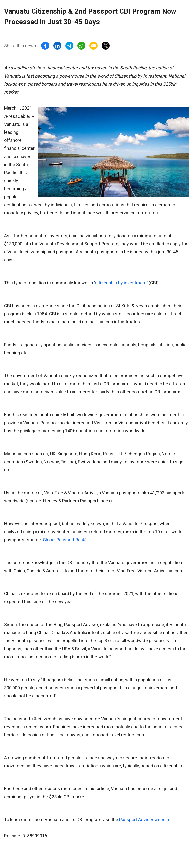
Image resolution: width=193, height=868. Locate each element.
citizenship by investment (121, 283)
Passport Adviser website (145, 820)
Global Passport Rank (64, 540)
